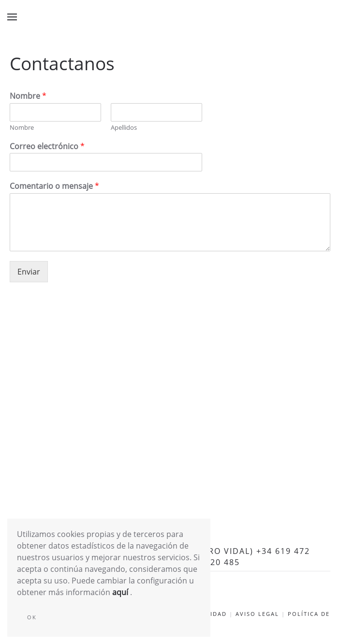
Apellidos (124, 128)
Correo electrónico (47, 146)
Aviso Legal (257, 614)
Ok (32, 617)
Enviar (29, 272)
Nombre (28, 96)
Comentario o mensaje (54, 186)
